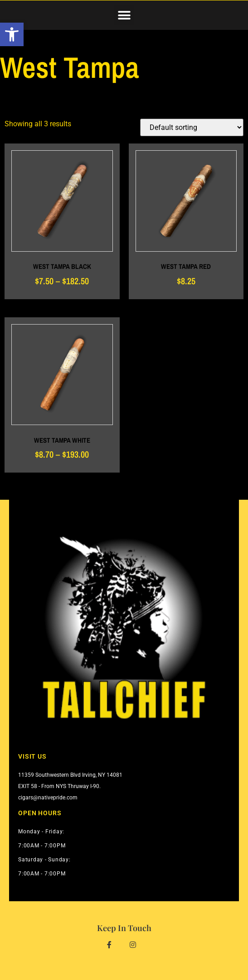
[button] (124, 15)
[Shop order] (192, 127)
